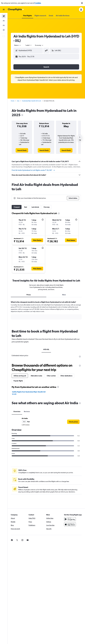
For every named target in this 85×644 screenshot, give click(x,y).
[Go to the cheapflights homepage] (16, 10)
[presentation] (22, 115)
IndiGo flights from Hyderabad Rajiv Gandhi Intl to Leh (29, 393)
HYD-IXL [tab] (46, 349)
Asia (18, 101)
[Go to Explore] (4, 30)
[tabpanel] (46, 312)
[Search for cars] (4, 25)
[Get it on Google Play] (70, 519)
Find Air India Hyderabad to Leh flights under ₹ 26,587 (33, 170)
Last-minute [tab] (35, 207)
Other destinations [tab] (66, 376)
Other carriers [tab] (51, 376)
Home (13, 101)
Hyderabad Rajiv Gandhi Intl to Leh (31, 101)
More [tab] (64, 295)
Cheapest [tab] (17, 207)
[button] (82, 3)
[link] (22, 150)
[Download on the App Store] (70, 524)
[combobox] (39, 45)
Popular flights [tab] (18, 381)
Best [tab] (26, 207)
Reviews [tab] (27, 411)
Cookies (38, 3)
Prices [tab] (29, 295)
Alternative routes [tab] (36, 376)
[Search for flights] (4, 16)
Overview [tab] (17, 411)
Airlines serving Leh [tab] (20, 376)
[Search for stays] (4, 21)
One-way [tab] (47, 207)
